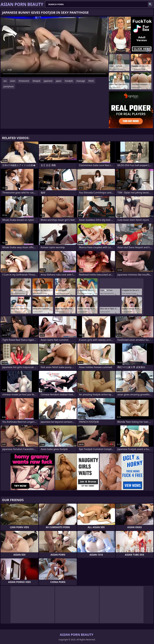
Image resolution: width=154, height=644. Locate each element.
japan (59, 81)
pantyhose (9, 86)
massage (81, 81)
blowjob (36, 81)
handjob (69, 81)
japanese (48, 81)
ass (5, 81)
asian (13, 81)
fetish (91, 81)
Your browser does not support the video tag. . (54, 47)
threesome (24, 81)
